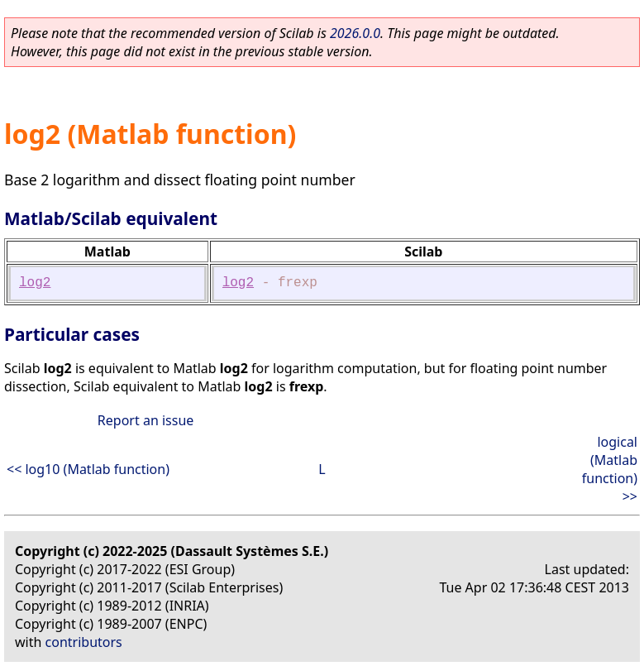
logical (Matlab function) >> (610, 469)
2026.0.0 (355, 33)
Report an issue (145, 420)
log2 (35, 283)
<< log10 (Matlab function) (88, 469)
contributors (84, 642)
